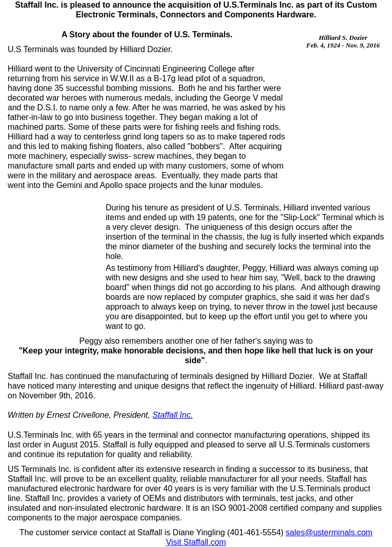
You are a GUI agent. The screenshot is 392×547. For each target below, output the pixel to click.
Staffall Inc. (173, 415)
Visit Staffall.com (196, 542)
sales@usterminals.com (329, 532)
